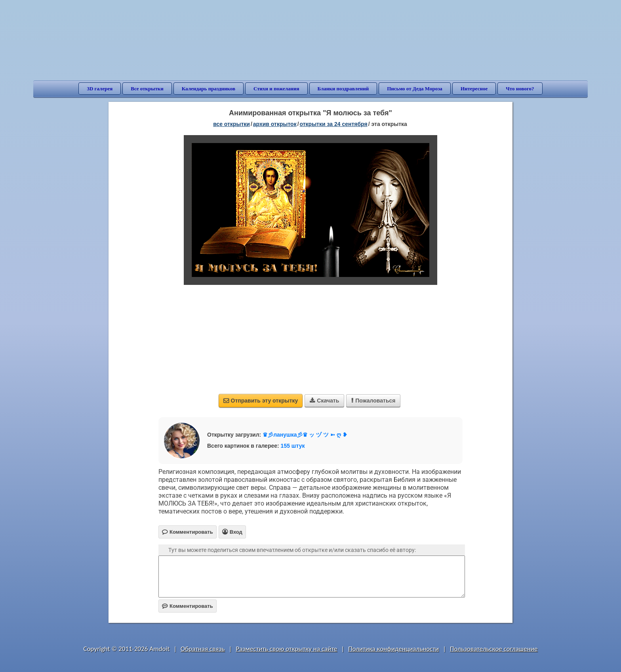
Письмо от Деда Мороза (415, 89)
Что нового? (520, 89)
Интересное (474, 89)
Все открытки (147, 89)
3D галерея (100, 89)
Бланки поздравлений (343, 89)
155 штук (293, 446)
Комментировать (188, 606)
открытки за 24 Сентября (334, 124)
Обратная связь (203, 649)
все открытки (231, 124)
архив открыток (275, 124)
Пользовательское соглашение (494, 649)
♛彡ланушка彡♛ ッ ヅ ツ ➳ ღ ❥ (305, 435)
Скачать (324, 401)
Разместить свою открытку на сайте (286, 649)
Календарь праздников (209, 89)
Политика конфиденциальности (393, 649)
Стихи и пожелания (276, 89)
